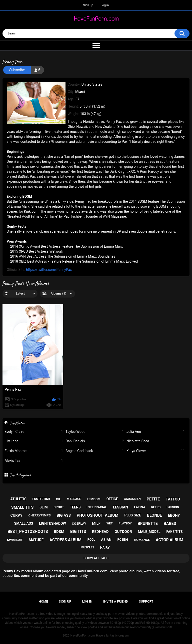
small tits (22, 507)
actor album (169, 540)
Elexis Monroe (34, 451)
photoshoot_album (98, 515)
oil (58, 499)
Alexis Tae (34, 461)
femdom (94, 499)
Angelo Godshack (95, 451)
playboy (125, 523)
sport (59, 507)
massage (74, 499)
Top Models (18, 423)
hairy (105, 548)
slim (44, 507)
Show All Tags (96, 558)
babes (170, 524)
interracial (97, 507)
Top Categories (21, 475)
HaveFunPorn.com (83, 636)
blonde (154, 515)
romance (142, 540)
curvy (16, 515)
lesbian (121, 507)
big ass (64, 515)
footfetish (41, 499)
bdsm (59, 532)
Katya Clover (156, 451)
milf (96, 523)
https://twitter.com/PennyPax (49, 270)
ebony (174, 515)
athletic (18, 499)
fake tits (174, 532)
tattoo (173, 499)
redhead (100, 532)
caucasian (132, 499)
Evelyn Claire (34, 432)
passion (173, 507)
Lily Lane (34, 441)
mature (36, 540)
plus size (133, 515)
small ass (24, 523)
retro (156, 507)
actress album (65, 540)
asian (106, 540)
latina (140, 507)
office (112, 499)
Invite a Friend (116, 601)
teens (75, 507)
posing (123, 540)
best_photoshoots (28, 532)
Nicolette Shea (156, 441)
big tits (78, 532)
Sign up (88, 5)
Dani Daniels (95, 441)
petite (153, 499)
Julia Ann (156, 432)
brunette (147, 524)
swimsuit (15, 540)
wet (110, 523)
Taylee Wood (95, 432)
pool (91, 540)
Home (43, 601)
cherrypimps (39, 515)
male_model (149, 532)
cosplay (79, 524)
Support (146, 601)
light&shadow (52, 523)
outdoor (123, 532)
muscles (87, 547)
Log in (105, 5)
